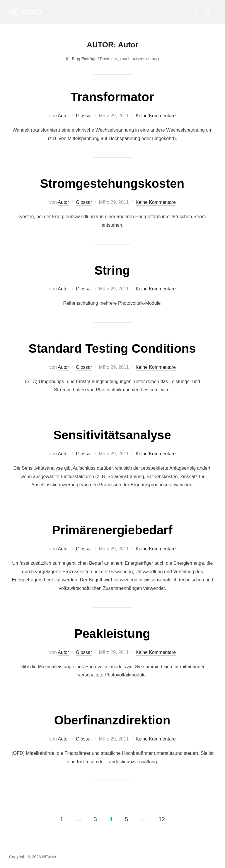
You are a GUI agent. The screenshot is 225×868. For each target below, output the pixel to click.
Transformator (112, 97)
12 (162, 819)
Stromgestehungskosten (112, 184)
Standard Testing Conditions (112, 348)
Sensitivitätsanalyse (112, 435)
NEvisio (25, 12)
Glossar (84, 116)
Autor (63, 116)
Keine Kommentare (156, 116)
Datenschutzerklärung (29, 850)
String (112, 270)
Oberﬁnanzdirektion (112, 720)
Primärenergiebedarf (112, 530)
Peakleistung (112, 634)
